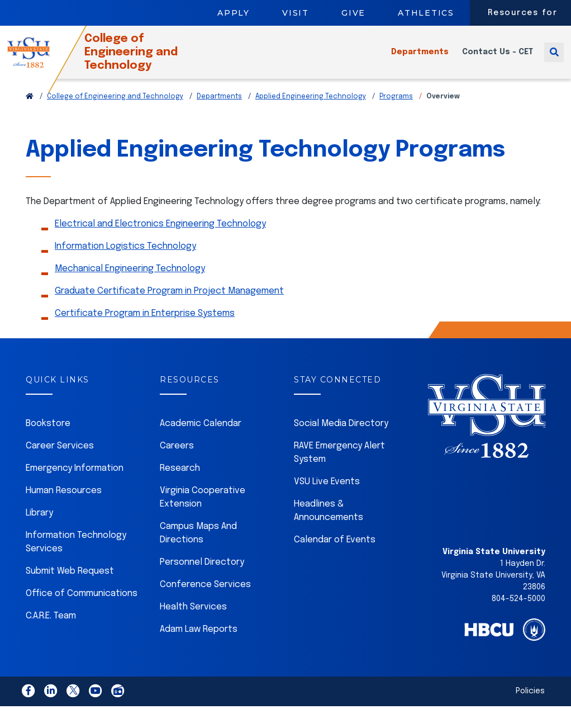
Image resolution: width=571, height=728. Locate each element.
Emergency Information (75, 482)
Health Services (193, 621)
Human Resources (64, 505)
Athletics (426, 13)
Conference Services (205, 599)
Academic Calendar (201, 438)
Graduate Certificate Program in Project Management (169, 305)
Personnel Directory (202, 576)
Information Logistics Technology (125, 260)
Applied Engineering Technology (311, 111)
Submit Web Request (70, 585)
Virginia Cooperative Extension (203, 511)
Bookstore (48, 438)
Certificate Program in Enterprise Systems (145, 327)
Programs (396, 111)
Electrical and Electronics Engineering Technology (160, 238)
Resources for (523, 13)
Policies (530, 705)
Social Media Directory (341, 438)
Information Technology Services (76, 556)
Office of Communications (82, 608)
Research (180, 482)
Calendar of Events (335, 554)
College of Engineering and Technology (150, 59)
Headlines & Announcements (329, 525)
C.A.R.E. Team (51, 630)
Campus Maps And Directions (198, 547)
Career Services (60, 460)
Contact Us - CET (498, 59)
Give (353, 13)
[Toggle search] (554, 59)
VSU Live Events (327, 496)
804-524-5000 (518, 613)
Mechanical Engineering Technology (130, 283)
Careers (177, 460)
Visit (296, 13)
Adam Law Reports (199, 643)
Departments (420, 59)
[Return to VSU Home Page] (30, 111)
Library (39, 527)
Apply (234, 13)
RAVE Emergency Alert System (339, 467)
